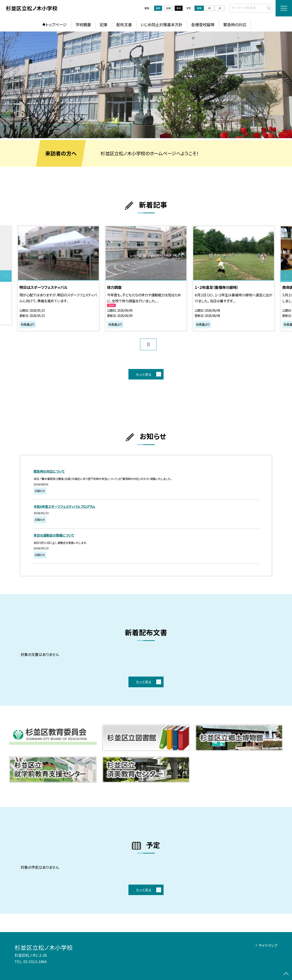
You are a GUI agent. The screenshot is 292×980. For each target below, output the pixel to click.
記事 (104, 25)
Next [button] (286, 276)
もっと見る (144, 374)
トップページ (56, 25)
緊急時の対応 (235, 25)
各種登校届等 (203, 25)
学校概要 (83, 25)
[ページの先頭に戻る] (286, 974)
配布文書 (124, 25)
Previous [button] (6, 276)
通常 (158, 8)
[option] (146, 85)
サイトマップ (268, 945)
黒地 (179, 8)
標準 (199, 8)
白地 (168, 8)
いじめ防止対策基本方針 (162, 25)
